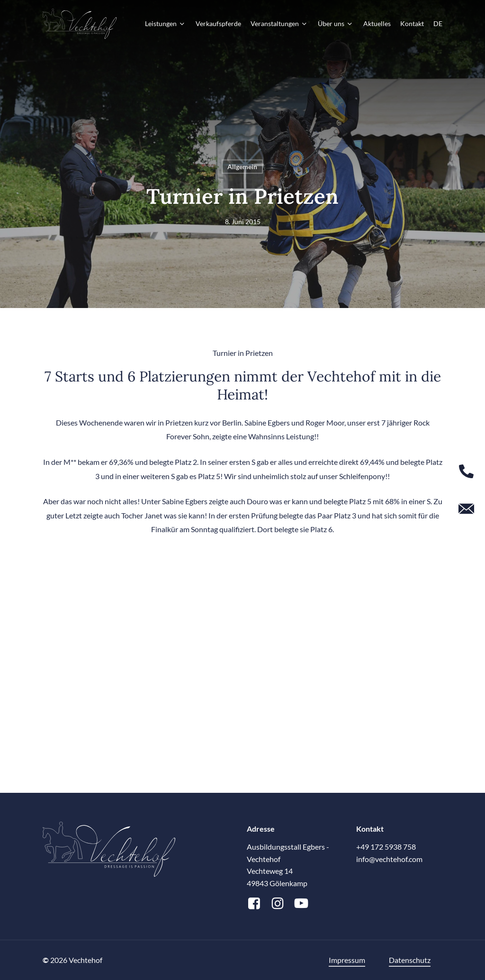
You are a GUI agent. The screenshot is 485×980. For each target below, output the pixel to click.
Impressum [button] (347, 960)
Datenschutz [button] (410, 960)
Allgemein (242, 167)
